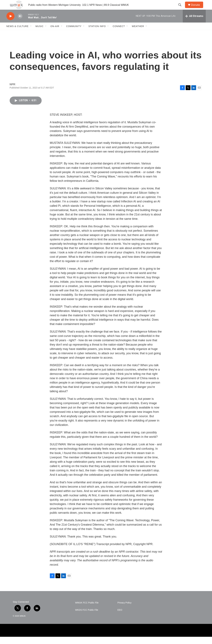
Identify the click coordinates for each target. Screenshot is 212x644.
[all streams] (194, 23)
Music (40, 33)
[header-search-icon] (181, 9)
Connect (119, 33)
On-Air (55, 33)
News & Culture (18, 33)
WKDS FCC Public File (87, 617)
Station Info (97, 33)
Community (74, 33)
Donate (198, 8)
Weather (138, 33)
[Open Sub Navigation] (31, 33)
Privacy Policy (124, 610)
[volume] (20, 23)
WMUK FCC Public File (87, 610)
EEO (120, 617)
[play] (10, 23)
